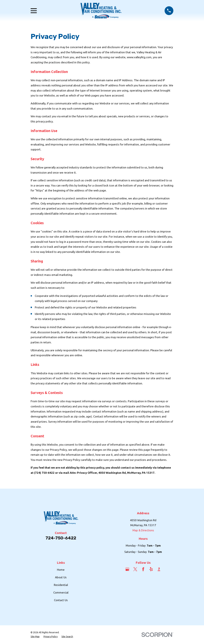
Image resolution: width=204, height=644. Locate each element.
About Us (61, 577)
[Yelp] (151, 569)
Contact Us (61, 600)
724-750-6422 (61, 538)
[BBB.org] (159, 569)
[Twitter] (135, 569)
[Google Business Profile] (127, 569)
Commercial (61, 592)
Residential (61, 585)
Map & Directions (143, 530)
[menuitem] (35, 637)
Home (61, 570)
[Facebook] (143, 569)
